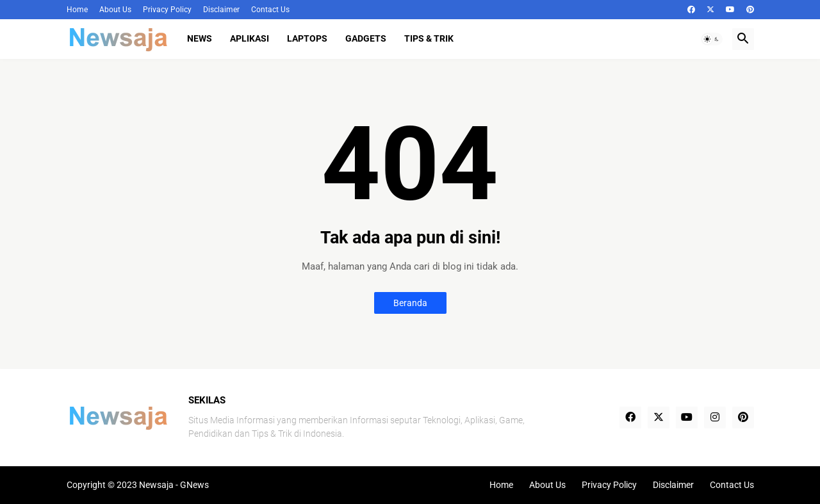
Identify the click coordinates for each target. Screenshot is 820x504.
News (200, 38)
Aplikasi (250, 38)
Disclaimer (221, 10)
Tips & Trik (429, 38)
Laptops (307, 38)
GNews (194, 485)
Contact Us (270, 10)
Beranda (410, 303)
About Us (115, 10)
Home (77, 10)
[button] (712, 39)
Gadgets (366, 38)
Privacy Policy (167, 10)
